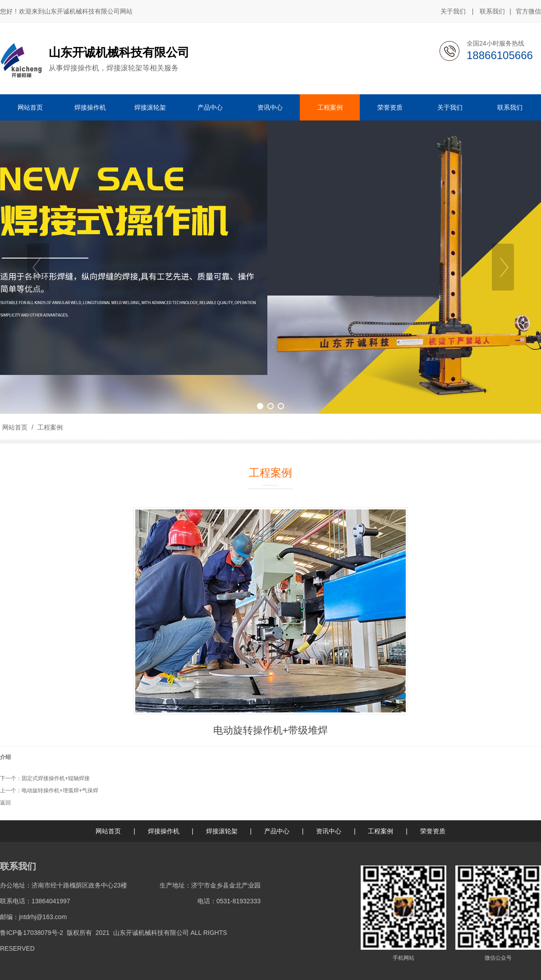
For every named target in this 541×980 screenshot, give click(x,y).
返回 (5, 803)
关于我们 (453, 11)
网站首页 (15, 427)
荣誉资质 (433, 831)
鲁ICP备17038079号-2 (32, 933)
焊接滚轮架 (222, 831)
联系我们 (492, 11)
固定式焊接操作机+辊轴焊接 (56, 778)
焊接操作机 (164, 831)
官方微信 (528, 12)
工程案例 (49, 427)
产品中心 (277, 831)
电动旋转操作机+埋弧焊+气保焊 (60, 790)
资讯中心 (329, 831)
